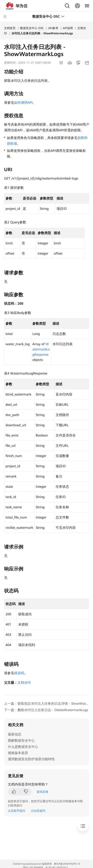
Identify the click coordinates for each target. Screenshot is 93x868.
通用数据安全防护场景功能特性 (31, 759)
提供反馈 (42, 792)
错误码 (19, 673)
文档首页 (10, 28)
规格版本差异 (18, 753)
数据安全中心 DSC (32, 28)
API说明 (68, 28)
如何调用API (23, 103)
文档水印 (24, 683)
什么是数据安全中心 (23, 747)
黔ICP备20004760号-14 (67, 864)
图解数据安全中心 (21, 740)
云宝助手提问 (17, 811)
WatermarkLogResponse (41, 349)
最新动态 (15, 734)
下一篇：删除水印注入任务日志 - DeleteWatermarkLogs (46, 710)
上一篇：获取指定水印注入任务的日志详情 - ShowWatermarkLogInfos (47, 704)
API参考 (53, 28)
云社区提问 (38, 811)
